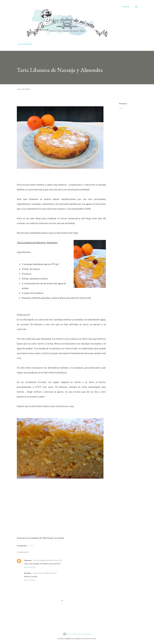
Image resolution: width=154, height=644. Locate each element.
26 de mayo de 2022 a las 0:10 (45, 573)
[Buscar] (126, 7)
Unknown (28, 560)
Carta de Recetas (25, 44)
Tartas (121, 108)
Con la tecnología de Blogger (77, 634)
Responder (30, 567)
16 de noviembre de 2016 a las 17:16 (48, 560)
